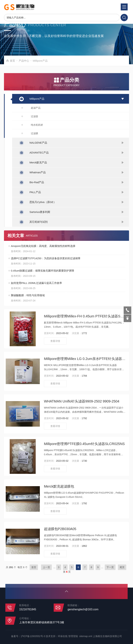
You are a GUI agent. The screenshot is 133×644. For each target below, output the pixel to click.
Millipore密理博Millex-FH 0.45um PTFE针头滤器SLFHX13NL (85, 316)
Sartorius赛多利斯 (40, 212)
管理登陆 (73, 636)
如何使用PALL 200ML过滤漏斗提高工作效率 (36, 283)
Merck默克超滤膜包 (59, 486)
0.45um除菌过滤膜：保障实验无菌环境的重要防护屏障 (43, 271)
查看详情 (55, 341)
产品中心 (30, 61)
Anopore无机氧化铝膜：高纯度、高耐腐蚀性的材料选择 (43, 246)
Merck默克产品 (38, 162)
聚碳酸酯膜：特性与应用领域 (28, 295)
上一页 (46, 567)
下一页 (110, 567)
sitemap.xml (86, 636)
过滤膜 (34, 133)
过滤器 (34, 116)
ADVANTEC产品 (39, 153)
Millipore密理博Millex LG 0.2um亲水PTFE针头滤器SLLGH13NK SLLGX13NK (85, 359)
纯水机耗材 (37, 125)
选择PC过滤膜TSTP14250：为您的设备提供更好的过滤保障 (46, 258)
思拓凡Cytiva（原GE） (43, 202)
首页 (19, 61)
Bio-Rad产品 (37, 182)
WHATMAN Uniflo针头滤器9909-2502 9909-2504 (82, 401)
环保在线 (63, 636)
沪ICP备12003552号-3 (33, 636)
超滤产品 (36, 108)
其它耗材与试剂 (39, 222)
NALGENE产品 (38, 143)
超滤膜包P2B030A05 (60, 529)
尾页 (122, 567)
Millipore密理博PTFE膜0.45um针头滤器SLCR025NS (84, 444)
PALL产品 (35, 192)
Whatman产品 (38, 172)
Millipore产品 (37, 99)
